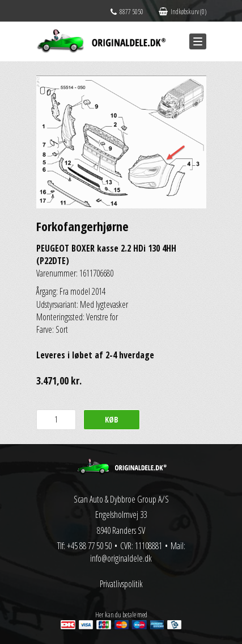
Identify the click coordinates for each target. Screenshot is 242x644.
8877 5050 (127, 12)
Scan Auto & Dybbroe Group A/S (121, 499)
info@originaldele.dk (121, 558)
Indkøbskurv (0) (182, 12)
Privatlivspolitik (121, 584)
